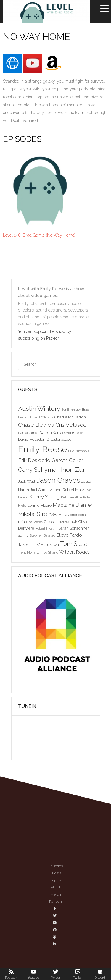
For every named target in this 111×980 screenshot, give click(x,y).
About (55, 887)
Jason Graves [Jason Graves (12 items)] (58, 480)
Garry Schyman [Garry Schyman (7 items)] (39, 470)
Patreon (55, 902)
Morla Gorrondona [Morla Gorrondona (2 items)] (72, 515)
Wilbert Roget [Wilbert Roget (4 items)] (74, 552)
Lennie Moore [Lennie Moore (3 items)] (39, 505)
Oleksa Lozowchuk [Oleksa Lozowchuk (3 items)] (61, 522)
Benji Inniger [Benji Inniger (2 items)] (71, 410)
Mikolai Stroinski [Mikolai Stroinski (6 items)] (38, 514)
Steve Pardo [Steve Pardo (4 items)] (69, 535)
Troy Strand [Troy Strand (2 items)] (50, 552)
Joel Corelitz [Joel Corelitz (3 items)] (41, 490)
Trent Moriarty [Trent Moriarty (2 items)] (29, 552)
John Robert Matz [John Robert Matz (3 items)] (69, 490)
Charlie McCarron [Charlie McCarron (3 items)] (70, 417)
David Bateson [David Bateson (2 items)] (73, 433)
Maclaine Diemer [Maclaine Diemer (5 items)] (73, 505)
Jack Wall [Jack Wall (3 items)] (27, 481)
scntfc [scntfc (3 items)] (23, 535)
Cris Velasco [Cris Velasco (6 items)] (71, 425)
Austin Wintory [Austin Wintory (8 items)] (39, 409)
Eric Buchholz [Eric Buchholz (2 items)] (79, 451)
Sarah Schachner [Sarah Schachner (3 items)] (74, 528)
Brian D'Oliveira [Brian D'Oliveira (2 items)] (42, 417)
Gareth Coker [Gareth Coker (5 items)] (67, 460)
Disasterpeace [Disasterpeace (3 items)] (59, 439)
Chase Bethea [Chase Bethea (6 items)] (36, 425)
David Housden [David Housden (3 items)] (32, 439)
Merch (56, 894)
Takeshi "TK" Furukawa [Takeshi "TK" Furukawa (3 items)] (38, 544)
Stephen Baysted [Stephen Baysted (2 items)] (43, 535)
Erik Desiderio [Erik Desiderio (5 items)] (34, 460)
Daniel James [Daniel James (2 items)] (28, 433)
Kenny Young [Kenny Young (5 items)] (45, 497)
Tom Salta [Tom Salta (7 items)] (74, 544)
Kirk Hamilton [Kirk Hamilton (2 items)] (71, 497)
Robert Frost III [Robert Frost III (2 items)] (46, 528)
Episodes (55, 866)
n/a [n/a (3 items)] (21, 522)
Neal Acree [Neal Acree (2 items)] (34, 522)
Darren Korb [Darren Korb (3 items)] (50, 432)
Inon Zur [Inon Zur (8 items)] (73, 470)
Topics (56, 880)
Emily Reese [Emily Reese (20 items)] (42, 449)
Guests (55, 873)
